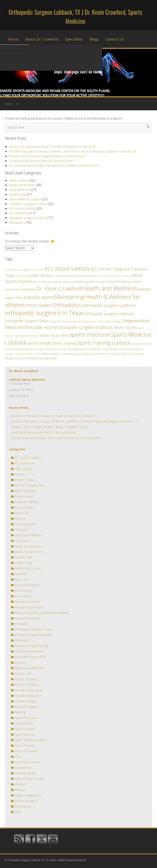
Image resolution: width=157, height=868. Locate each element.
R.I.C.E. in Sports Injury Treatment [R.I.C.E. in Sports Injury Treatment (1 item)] (106, 321)
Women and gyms (26, 801)
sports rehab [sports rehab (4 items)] (39, 343)
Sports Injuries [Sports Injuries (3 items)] (125, 327)
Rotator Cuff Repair (27, 685)
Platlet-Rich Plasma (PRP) (31, 657)
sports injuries (24, 723)
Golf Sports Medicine (28, 535)
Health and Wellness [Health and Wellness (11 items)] (110, 288)
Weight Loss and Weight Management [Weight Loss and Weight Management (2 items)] (31, 358)
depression (22, 513)
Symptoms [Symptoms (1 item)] (27, 349)
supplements (23, 768)
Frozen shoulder (25, 524)
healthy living (17, 194)
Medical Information (28, 618)
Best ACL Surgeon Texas (30, 485)
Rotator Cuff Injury (26, 679)
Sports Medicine (19, 190)
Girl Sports (21, 530)
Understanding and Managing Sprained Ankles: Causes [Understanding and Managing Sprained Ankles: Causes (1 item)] (88, 354)
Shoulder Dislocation (28, 696)
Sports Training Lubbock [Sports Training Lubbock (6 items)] (104, 343)
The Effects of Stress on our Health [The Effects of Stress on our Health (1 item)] (50, 349)
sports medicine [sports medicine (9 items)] (90, 334)
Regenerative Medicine (29, 668)
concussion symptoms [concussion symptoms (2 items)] (20, 289)
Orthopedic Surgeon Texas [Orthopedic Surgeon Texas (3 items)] (27, 321)
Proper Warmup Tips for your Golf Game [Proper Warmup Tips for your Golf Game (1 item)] (69, 321)
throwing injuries (25, 773)
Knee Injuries (23, 596)
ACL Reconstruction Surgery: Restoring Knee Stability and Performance (54, 166)
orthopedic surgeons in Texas (28, 204)
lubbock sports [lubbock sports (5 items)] (39, 297)
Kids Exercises (24, 591)
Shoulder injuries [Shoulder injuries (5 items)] (41, 327)
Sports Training (24, 746)
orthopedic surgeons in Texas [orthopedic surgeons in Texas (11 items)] (45, 313)
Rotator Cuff (22, 674)
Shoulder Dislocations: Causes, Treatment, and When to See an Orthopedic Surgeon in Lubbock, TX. (73, 151)
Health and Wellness (22, 185)
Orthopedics (17, 223)
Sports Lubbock (19, 181)
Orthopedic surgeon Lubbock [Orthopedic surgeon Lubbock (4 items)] (108, 305)
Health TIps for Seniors (29, 552)
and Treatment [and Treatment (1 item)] (22, 276)
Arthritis (20, 474)
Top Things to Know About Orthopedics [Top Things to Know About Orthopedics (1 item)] (41, 354)
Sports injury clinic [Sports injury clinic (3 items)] (54, 335)
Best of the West (25, 491)
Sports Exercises (25, 718)
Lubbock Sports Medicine (27, 380)
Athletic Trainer (24, 480)
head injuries (23, 541)
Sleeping (20, 712)
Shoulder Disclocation (29, 690)
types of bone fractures (30, 779)
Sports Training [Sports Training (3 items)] (64, 343)
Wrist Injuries (23, 806)
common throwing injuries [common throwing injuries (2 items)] (123, 281)
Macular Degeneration (29, 607)
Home (13, 39)
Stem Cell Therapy (26, 751)
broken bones (24, 496)
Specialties (74, 39)
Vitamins (20, 784)
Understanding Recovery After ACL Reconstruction (41, 161)
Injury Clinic (22, 579)
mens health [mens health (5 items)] (38, 305)
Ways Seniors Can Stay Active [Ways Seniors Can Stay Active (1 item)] (130, 354)
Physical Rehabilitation (29, 651)
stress (19, 757)
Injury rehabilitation (27, 585)
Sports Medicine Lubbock (25, 199)
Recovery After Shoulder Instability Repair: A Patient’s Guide (47, 156)
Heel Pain (21, 574)
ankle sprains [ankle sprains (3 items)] (41, 275)
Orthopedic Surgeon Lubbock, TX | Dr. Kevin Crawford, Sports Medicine (75, 17)
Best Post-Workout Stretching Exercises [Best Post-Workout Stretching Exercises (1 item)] (52, 282)
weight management (28, 795)
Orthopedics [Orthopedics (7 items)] (66, 305)
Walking (20, 790)
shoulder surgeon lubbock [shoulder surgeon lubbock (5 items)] (86, 327)
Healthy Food (23, 557)
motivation (22, 624)
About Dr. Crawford (42, 39)
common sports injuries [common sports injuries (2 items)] (88, 281)
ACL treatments (19, 213)
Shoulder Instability (27, 707)
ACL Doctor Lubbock (22, 209)
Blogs (94, 39)
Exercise (20, 519)
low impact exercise (27, 602)
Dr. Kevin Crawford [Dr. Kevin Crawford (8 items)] (59, 288)
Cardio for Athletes (27, 502)
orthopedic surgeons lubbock (28, 218)
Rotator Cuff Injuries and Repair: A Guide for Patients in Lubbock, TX (52, 147)
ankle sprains (23, 469)
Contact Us (115, 39)
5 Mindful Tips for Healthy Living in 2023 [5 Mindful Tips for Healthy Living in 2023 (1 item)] (24, 270)
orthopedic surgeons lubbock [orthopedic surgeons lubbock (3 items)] (109, 314)
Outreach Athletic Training (31, 646)
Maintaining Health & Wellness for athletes (42, 613)
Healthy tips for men (28, 568)
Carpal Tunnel (24, 507)
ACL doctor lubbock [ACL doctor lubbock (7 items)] (67, 269)
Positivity (20, 662)
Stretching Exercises (28, 762)
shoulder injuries (25, 701)
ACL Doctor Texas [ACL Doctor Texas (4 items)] (107, 269)
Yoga (18, 812)
